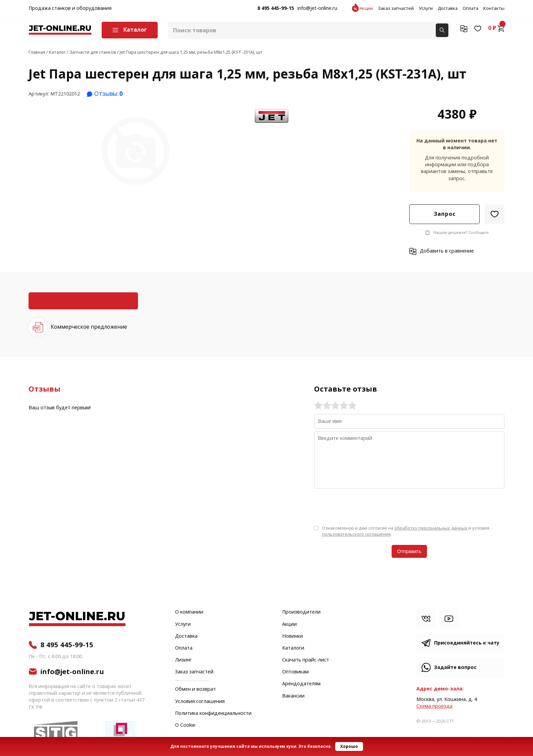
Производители (301, 612)
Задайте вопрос (455, 667)
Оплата (470, 8)
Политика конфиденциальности (213, 714)
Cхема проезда (434, 706)
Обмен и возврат (195, 689)
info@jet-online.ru (317, 8)
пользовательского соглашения (356, 534)
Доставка (448, 8)
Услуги (426, 8)
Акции (366, 8)
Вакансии (293, 696)
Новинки (293, 636)
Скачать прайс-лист (306, 660)
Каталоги (293, 648)
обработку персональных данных (431, 528)
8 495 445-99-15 (276, 8)
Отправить (409, 551)
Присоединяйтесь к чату (467, 643)
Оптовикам (295, 672)
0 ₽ (496, 28)
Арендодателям (301, 684)
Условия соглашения (200, 702)
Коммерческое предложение (89, 327)
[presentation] (366, 506)
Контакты (494, 8)
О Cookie (185, 725)
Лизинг (183, 660)
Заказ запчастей (396, 8)
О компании (189, 612)
